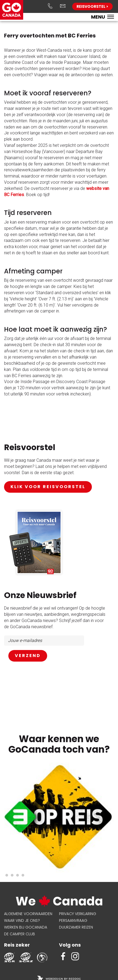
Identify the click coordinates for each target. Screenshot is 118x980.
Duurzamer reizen (76, 927)
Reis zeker (17, 945)
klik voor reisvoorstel (48, 487)
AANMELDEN (28, 656)
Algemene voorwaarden (28, 914)
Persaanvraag (73, 920)
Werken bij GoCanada (26, 927)
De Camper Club (20, 934)
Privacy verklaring (78, 914)
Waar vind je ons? (22, 920)
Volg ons (70, 945)
